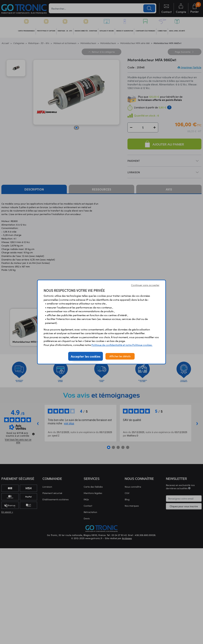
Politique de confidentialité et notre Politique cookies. (122, 345)
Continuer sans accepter (145, 285)
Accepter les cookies (86, 356)
